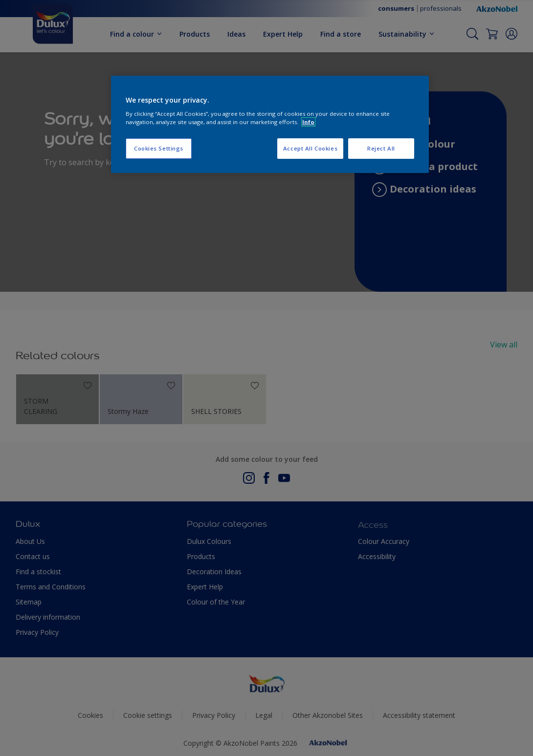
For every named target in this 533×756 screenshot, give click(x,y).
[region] (270, 125)
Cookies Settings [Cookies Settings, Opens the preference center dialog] (159, 148)
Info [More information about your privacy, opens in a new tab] (308, 122)
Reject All (381, 148)
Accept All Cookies (310, 148)
